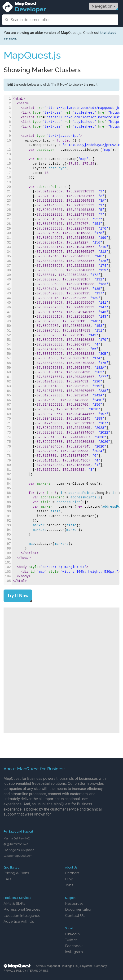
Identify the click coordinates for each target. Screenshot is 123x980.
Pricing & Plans (16, 873)
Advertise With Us (19, 921)
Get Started (11, 867)
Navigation (104, 6)
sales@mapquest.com (18, 856)
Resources (74, 903)
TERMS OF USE (38, 971)
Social (69, 928)
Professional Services (22, 909)
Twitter (71, 940)
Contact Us (75, 916)
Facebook (74, 946)
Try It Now (18, 596)
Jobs (69, 885)
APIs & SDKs (14, 903)
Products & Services (17, 898)
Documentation (79, 909)
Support (70, 898)
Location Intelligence (22, 916)
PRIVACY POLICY (15, 971)
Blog (69, 879)
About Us (71, 867)
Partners (72, 873)
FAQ (7, 879)
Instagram (74, 952)
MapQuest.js (32, 55)
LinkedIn (72, 934)
